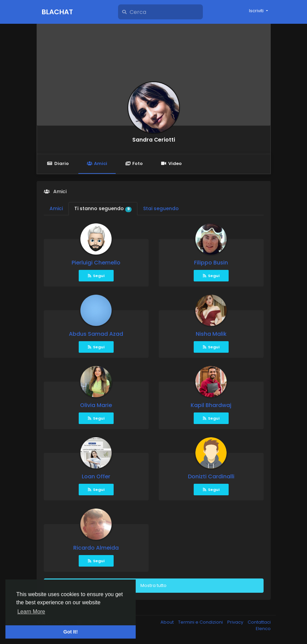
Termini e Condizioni (201, 622)
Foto (134, 163)
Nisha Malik (211, 334)
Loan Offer (96, 476)
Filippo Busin (211, 263)
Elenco (263, 629)
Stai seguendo (161, 208)
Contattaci (259, 622)
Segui (96, 276)
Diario (58, 163)
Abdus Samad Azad (96, 334)
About (168, 622)
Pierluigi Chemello (96, 263)
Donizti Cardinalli (211, 476)
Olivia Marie (96, 405)
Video (171, 163)
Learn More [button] (31, 612)
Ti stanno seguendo (103, 208)
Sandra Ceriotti (154, 140)
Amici (97, 163)
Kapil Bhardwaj (211, 405)
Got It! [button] (71, 632)
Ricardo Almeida (96, 548)
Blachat (57, 12)
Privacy (236, 622)
